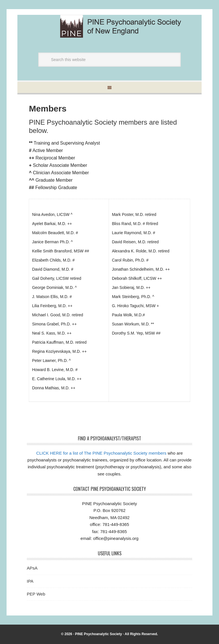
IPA (30, 581)
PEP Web (36, 594)
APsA (32, 568)
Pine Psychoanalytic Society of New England (125, 26)
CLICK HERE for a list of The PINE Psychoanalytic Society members (101, 453)
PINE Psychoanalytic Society (99, 634)
